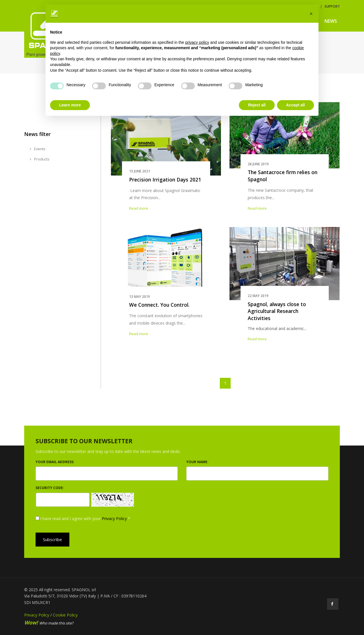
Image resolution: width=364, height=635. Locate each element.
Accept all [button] (295, 105)
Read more (139, 208)
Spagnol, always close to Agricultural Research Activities (277, 311)
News (331, 21)
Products (40, 159)
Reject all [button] (257, 105)
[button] (311, 14)
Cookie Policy (65, 615)
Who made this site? (49, 623)
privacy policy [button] (197, 42)
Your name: (197, 462)
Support (332, 6)
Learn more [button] (70, 105)
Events (38, 149)
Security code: (50, 488)
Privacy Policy (114, 518)
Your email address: (55, 462)
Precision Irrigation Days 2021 (165, 180)
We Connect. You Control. (159, 305)
